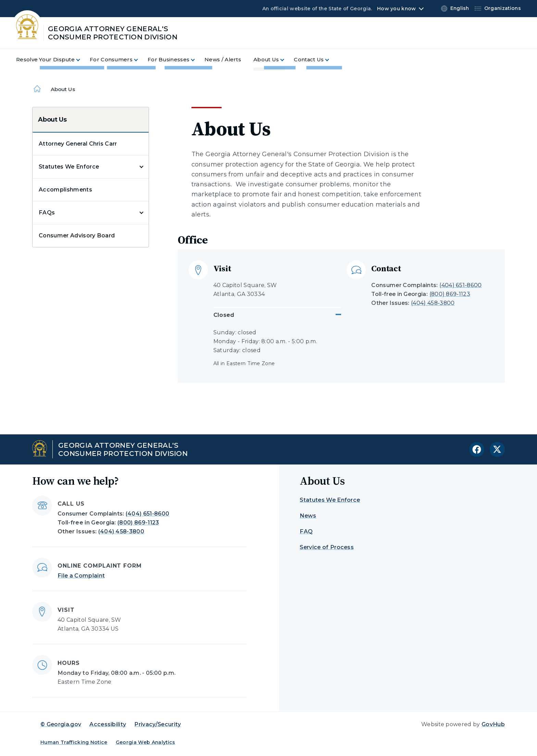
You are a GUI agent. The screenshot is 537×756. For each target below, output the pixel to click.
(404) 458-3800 (433, 303)
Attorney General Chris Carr (78, 144)
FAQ (306, 531)
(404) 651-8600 (460, 285)
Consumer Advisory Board (77, 236)
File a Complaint (81, 576)
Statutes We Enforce (69, 167)
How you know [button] (396, 9)
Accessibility (108, 724)
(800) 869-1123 (450, 294)
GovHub (493, 724)
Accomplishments (65, 190)
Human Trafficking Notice (74, 742)
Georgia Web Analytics (146, 742)
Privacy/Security (158, 724)
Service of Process (327, 547)
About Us (52, 120)
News (308, 516)
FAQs (47, 213)
